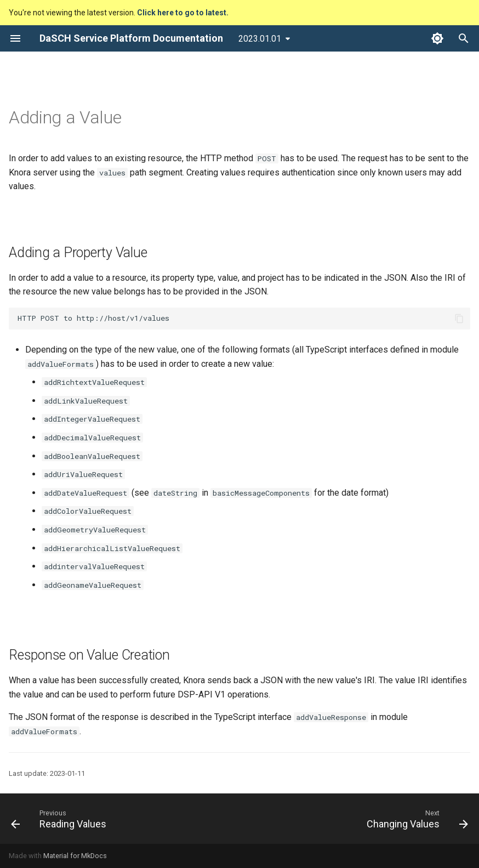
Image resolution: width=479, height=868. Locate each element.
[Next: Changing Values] (415, 819)
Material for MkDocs (75, 856)
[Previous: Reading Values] (61, 819)
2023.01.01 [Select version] (260, 39)
